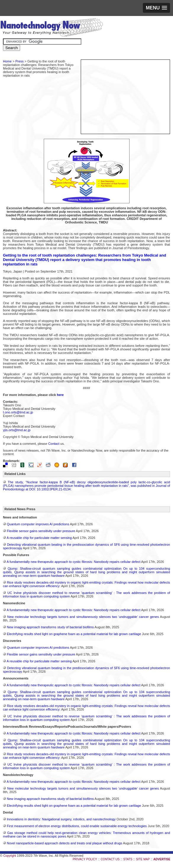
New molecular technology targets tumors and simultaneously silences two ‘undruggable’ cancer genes (83, 617)
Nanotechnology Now (52, 28)
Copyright (10, 856)
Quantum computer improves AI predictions (38, 524)
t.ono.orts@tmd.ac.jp (18, 412)
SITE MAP (143, 859)
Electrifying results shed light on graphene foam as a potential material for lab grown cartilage (74, 634)
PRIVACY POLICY (85, 859)
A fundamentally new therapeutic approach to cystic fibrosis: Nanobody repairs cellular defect (73, 562)
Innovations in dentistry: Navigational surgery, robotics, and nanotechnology (61, 819)
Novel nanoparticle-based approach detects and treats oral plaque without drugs (64, 843)
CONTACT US (110, 859)
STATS (128, 859)
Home (7, 61)
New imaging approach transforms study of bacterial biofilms (50, 627)
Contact (54, 444)
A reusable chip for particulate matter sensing (39, 538)
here (60, 395)
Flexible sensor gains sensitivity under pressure (41, 531)
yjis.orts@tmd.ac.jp (17, 430)
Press (20, 61)
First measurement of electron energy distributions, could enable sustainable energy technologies (77, 826)
